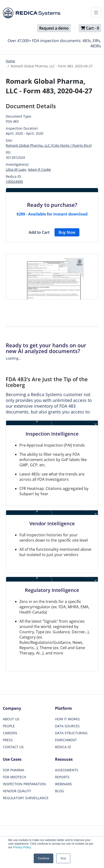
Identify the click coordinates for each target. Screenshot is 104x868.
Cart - (90, 28)
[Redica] (32, 13)
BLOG (59, 791)
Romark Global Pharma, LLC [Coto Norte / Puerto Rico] (49, 145)
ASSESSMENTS (67, 770)
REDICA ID (63, 747)
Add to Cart (39, 232)
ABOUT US (11, 719)
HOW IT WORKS (67, 719)
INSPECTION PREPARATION (24, 784)
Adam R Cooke (39, 169)
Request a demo (54, 28)
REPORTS (62, 777)
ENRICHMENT (66, 740)
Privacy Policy (22, 847)
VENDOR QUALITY (17, 791)
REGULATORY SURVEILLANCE (26, 798)
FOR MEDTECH (14, 777)
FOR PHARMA (14, 770)
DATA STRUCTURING (71, 733)
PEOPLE (9, 726)
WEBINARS (63, 784)
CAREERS (10, 733)
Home (10, 61)
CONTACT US (13, 747)
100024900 (14, 181)
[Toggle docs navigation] (96, 13)
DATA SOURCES (67, 726)
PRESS (8, 740)
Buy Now (67, 232)
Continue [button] (44, 858)
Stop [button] (63, 858)
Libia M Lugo (16, 169)
